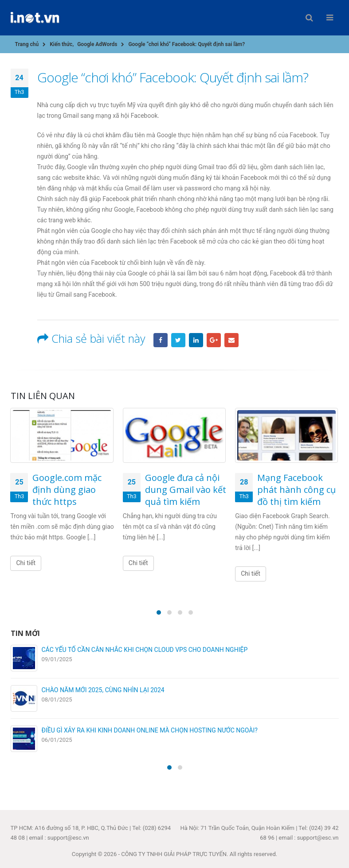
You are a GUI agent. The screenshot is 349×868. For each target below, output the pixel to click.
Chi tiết (26, 563)
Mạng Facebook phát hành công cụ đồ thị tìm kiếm (296, 490)
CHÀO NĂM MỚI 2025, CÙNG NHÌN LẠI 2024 (103, 690)
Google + (214, 340)
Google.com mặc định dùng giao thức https (67, 490)
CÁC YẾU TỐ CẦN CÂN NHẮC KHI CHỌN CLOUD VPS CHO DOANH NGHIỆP (145, 650)
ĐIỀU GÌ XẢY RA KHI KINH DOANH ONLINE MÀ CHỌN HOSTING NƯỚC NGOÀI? (150, 730)
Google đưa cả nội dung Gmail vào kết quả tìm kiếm (186, 490)
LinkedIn (196, 340)
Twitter (178, 340)
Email (231, 340)
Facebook (161, 340)
